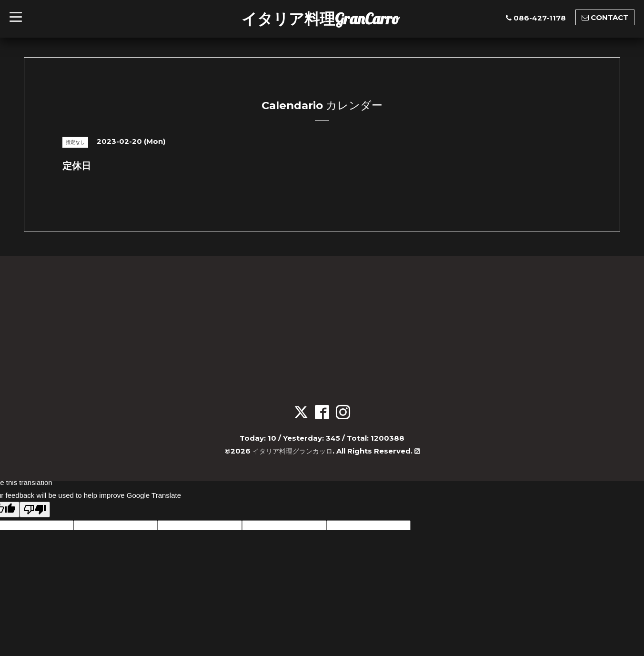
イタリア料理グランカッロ (292, 451)
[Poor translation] (35, 510)
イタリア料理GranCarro (321, 19)
